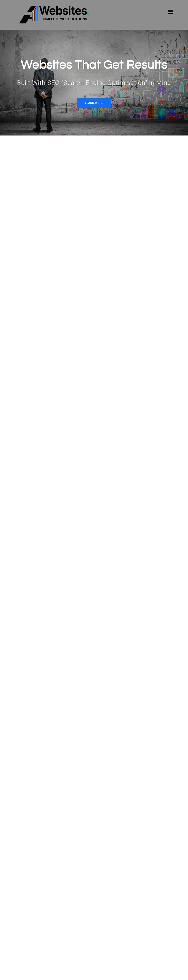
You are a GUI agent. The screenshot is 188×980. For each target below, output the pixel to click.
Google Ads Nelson (85, 895)
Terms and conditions (85, 973)
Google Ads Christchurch (90, 902)
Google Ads (132, 218)
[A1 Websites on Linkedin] (34, 888)
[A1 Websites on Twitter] (46, 888)
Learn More (94, 103)
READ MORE (32, 399)
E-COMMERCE (114, 348)
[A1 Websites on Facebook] (23, 888)
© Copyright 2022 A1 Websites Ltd (41, 973)
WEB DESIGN (32, 348)
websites (91, 201)
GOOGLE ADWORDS (156, 348)
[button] (172, 781)
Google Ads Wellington (88, 910)
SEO (113, 218)
